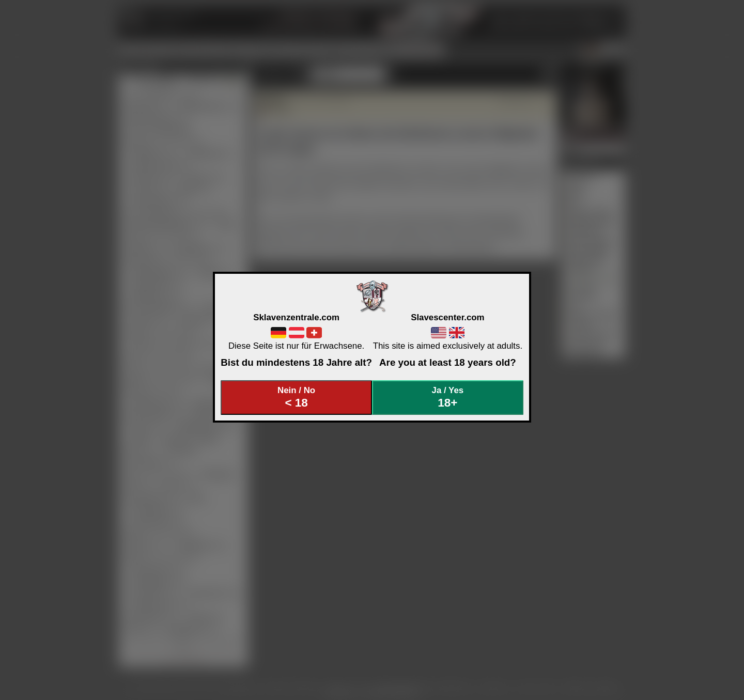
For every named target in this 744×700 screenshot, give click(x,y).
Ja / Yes (448, 398)
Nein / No (297, 398)
